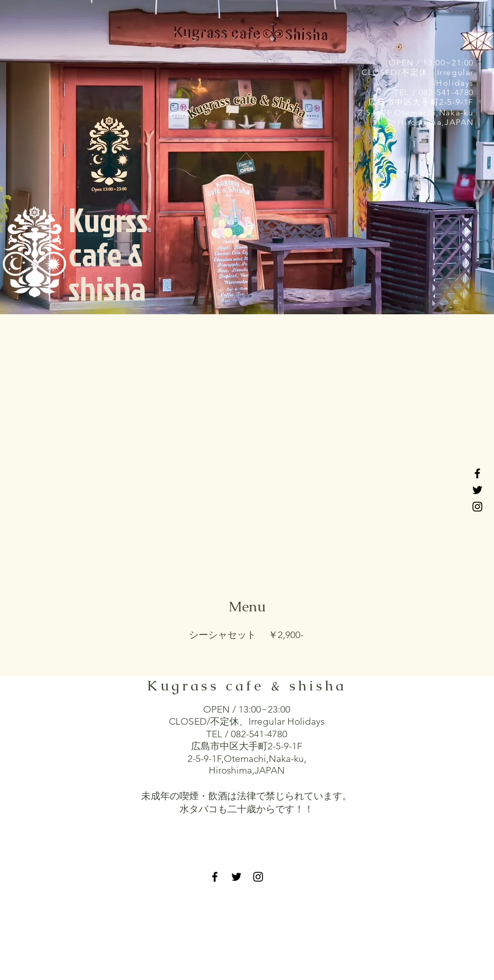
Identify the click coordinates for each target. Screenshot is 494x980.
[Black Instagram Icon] (477, 507)
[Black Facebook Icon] (477, 473)
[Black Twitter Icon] (477, 490)
